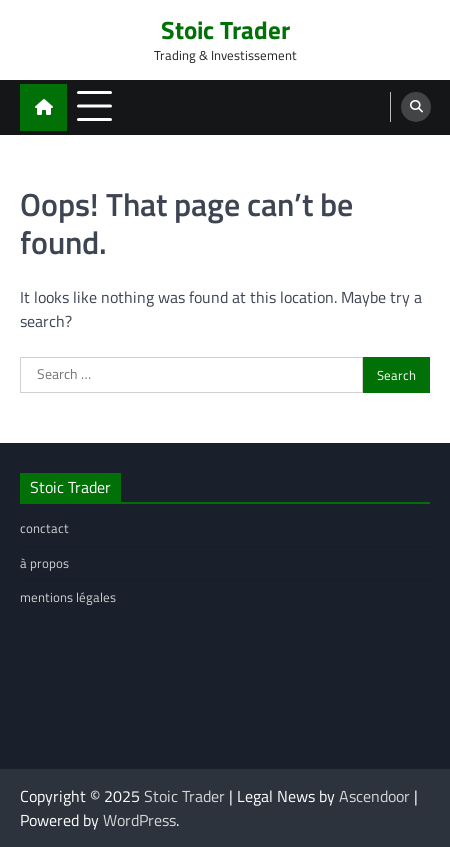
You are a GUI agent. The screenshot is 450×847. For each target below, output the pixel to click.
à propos (44, 563)
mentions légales (68, 597)
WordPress (139, 820)
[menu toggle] (94, 106)
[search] (416, 107)
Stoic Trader (225, 29)
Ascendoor (374, 796)
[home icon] (43, 107)
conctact (44, 528)
